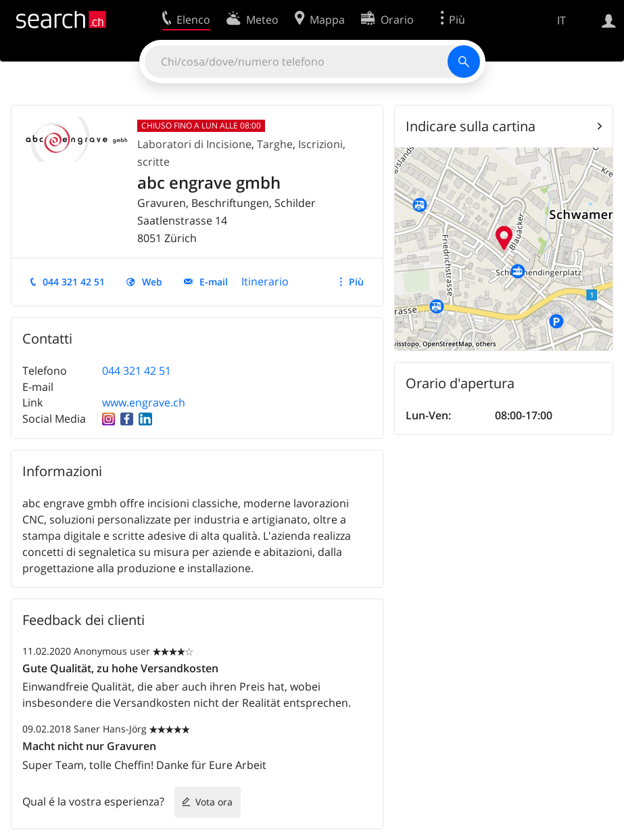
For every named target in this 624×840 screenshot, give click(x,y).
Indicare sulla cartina (471, 126)
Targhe (275, 144)
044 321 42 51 (74, 282)
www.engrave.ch (144, 402)
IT (561, 20)
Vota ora (214, 802)
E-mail (214, 282)
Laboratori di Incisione (194, 144)
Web (152, 282)
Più (356, 282)
